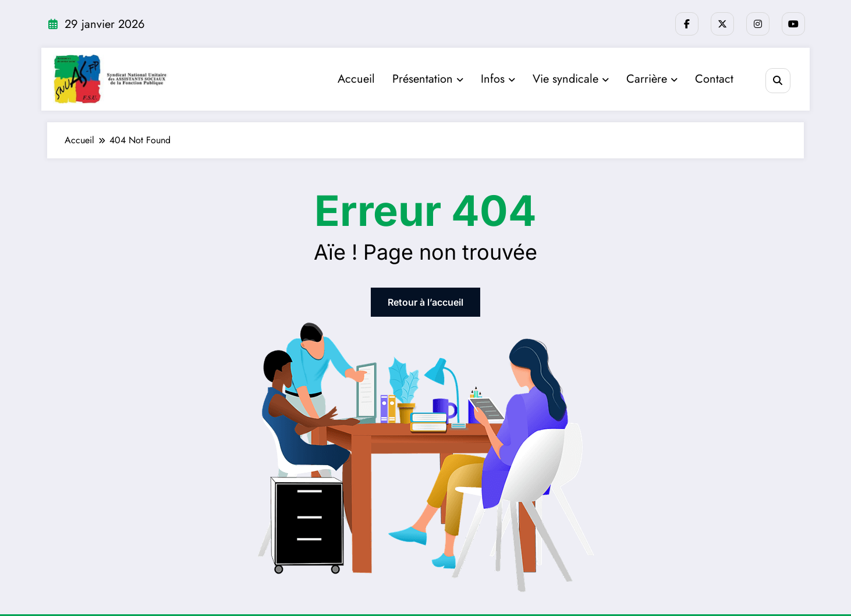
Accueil (356, 79)
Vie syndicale (571, 79)
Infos (498, 79)
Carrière (652, 79)
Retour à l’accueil (426, 302)
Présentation (428, 79)
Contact (714, 79)
